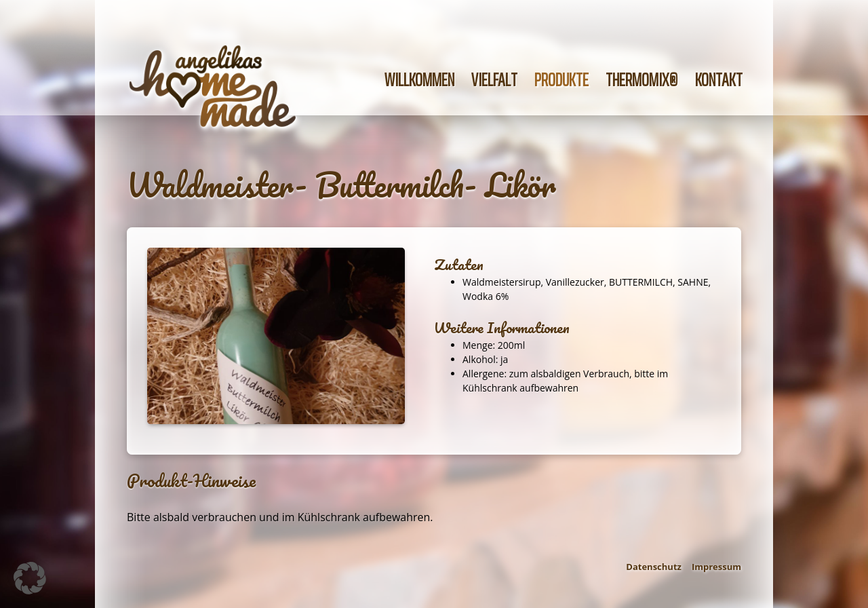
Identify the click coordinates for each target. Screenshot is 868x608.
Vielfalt (494, 80)
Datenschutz (654, 567)
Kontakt (719, 80)
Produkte (561, 80)
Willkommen (419, 80)
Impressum (716, 567)
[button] (30, 578)
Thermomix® (642, 80)
